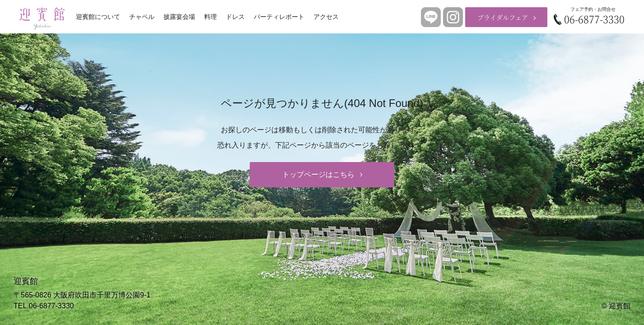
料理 (210, 17)
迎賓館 (620, 306)
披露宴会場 (179, 17)
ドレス (235, 17)
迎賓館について (98, 17)
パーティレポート (279, 17)
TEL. (44, 306)
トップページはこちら (318, 174)
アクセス (326, 17)
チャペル (142, 17)
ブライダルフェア (503, 17)
